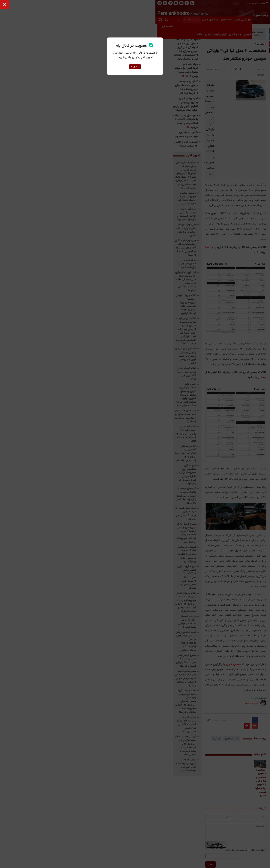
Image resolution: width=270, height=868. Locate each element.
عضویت (135, 67)
